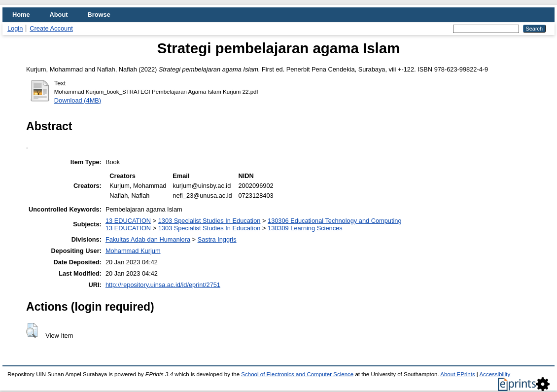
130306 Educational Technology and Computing (335, 221)
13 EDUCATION (128, 221)
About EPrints (457, 374)
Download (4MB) (78, 100)
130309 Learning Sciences (305, 228)
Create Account (51, 28)
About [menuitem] (59, 15)
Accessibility (495, 374)
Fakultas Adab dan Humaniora (148, 239)
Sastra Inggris (217, 239)
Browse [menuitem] (99, 15)
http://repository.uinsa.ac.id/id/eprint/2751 (163, 285)
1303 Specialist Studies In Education (209, 221)
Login (15, 28)
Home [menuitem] (21, 15)
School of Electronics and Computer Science (297, 374)
